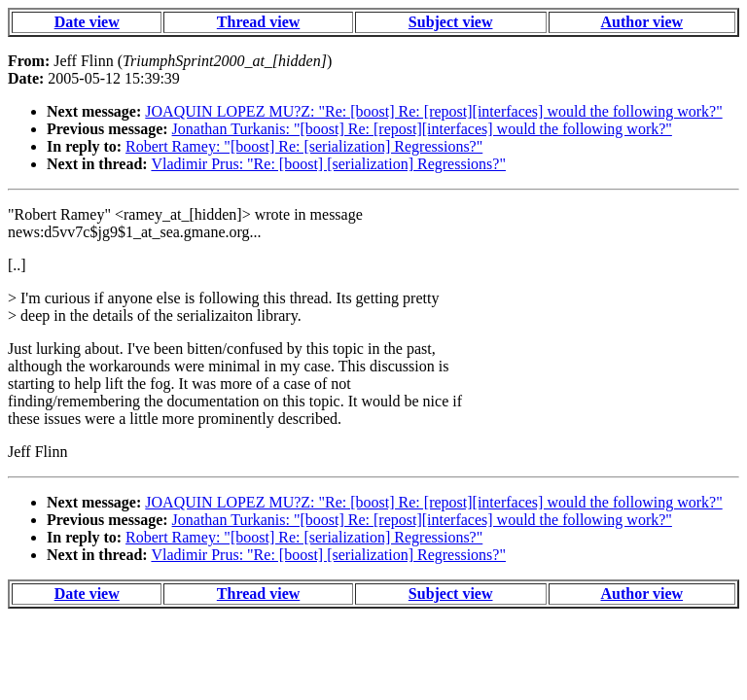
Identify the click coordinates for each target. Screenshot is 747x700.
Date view (87, 22)
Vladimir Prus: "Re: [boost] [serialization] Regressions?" (328, 164)
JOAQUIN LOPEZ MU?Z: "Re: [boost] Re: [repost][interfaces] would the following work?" (433, 111)
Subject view (451, 22)
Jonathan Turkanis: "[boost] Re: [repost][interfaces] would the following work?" (422, 129)
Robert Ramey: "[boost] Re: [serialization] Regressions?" (304, 146)
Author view (642, 22)
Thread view (258, 22)
